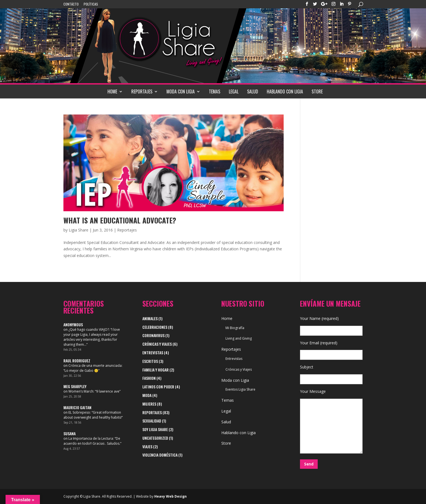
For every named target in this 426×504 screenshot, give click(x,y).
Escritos (150, 361)
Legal (234, 91)
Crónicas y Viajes (157, 344)
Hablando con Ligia (285, 91)
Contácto (71, 4)
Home (112, 91)
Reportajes (142, 91)
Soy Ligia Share (155, 429)
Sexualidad (152, 421)
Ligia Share (79, 230)
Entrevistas (153, 352)
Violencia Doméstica (160, 455)
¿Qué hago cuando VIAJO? (89, 329)
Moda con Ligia (181, 91)
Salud (253, 91)
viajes (147, 446)
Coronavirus (153, 335)
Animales (150, 318)
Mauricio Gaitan (77, 407)
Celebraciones (155, 327)
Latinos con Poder (158, 387)
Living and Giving (239, 338)
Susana (70, 433)
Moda (147, 395)
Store (317, 91)
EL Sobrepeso (79, 412)
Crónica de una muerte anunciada (95, 366)
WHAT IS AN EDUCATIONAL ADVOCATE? (120, 220)
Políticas (91, 4)
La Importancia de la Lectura (91, 438)
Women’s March (81, 391)
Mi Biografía (235, 328)
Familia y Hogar (156, 370)
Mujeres (149, 404)
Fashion (149, 378)
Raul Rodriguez (77, 361)
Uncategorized (155, 438)
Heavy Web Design (170, 496)
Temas (215, 91)
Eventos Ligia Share (240, 389)
